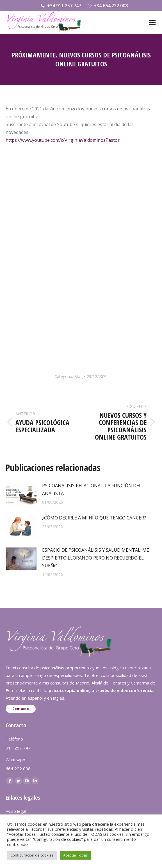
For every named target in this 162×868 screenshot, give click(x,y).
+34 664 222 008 (107, 6)
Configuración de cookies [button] (32, 855)
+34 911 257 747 (61, 6)
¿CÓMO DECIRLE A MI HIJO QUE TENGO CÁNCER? (94, 518)
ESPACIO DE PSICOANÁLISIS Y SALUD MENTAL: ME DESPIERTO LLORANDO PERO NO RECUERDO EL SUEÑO (96, 558)
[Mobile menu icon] (152, 23)
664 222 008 (18, 769)
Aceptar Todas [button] (76, 855)
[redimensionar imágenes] (21, 494)
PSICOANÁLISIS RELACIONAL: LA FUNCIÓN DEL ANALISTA (92, 489)
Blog (78, 376)
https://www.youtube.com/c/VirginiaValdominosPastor (63, 140)
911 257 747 (18, 748)
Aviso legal (16, 811)
